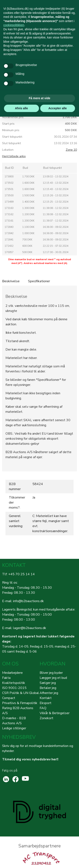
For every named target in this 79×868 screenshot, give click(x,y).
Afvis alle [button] (21, 108)
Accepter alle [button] (58, 108)
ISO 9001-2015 (14, 688)
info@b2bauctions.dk (28, 601)
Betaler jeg (48, 688)
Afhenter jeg (49, 693)
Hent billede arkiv (14, 156)
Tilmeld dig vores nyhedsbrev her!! (30, 759)
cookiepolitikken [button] (14, 25)
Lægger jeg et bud (53, 678)
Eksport (46, 703)
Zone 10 (71, 150)
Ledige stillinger (14, 728)
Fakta (6, 678)
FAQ (43, 708)
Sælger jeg (48, 683)
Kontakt (46, 698)
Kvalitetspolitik (14, 683)
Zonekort (46, 718)
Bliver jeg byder (51, 673)
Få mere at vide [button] (40, 98)
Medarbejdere (12, 673)
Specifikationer (39, 281)
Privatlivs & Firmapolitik (20, 703)
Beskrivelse (11, 281)
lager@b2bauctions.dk (30, 628)
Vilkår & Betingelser (55, 713)
